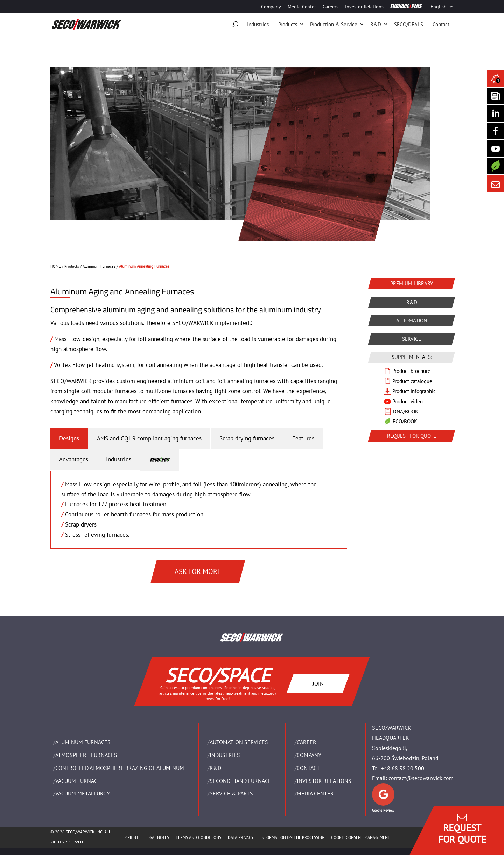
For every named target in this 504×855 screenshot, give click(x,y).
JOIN (318, 683)
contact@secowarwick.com (421, 778)
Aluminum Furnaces (99, 266)
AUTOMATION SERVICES (239, 742)
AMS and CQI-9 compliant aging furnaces (149, 438)
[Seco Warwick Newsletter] (496, 96)
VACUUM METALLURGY (83, 793)
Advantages (74, 459)
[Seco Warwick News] (496, 78)
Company (271, 7)
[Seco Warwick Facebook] (496, 131)
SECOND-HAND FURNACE (240, 781)
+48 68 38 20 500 (403, 768)
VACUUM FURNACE (78, 781)
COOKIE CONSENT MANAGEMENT (361, 837)
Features (303, 438)
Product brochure (411, 371)
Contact (441, 24)
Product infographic (414, 391)
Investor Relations (364, 7)
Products (288, 24)
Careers (331, 7)
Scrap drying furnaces (247, 438)
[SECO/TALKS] (496, 148)
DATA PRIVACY (241, 837)
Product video (408, 401)
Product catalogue (412, 381)
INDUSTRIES (225, 755)
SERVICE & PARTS (231, 793)
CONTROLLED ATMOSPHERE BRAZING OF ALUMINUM (120, 768)
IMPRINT (131, 837)
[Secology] (496, 166)
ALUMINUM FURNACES (83, 742)
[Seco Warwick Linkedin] (496, 113)
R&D (376, 24)
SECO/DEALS (409, 24)
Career (307, 742)
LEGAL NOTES (157, 837)
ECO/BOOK (405, 421)
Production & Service (334, 24)
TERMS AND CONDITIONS (198, 837)
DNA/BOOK (406, 412)
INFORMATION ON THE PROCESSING (292, 837)
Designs (69, 438)
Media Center (302, 7)
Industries (258, 24)
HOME (56, 266)
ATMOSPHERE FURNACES (86, 755)
